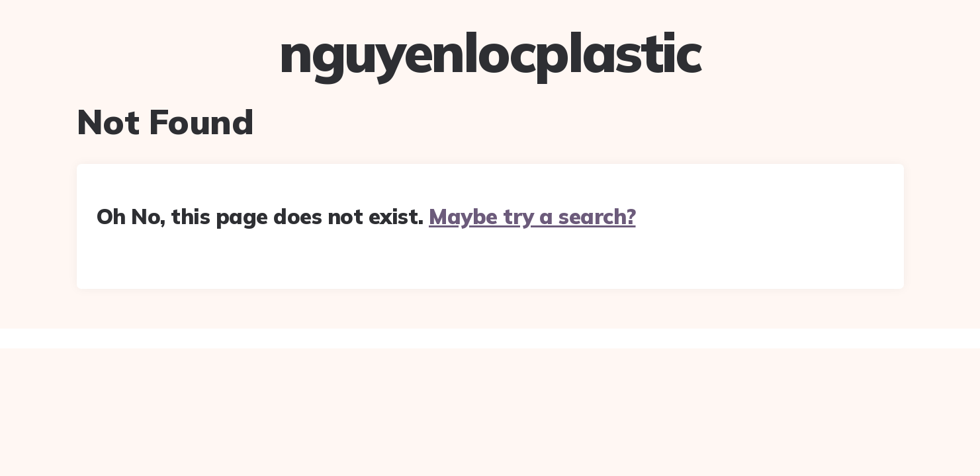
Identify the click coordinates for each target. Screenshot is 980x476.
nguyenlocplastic (490, 52)
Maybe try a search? (532, 216)
